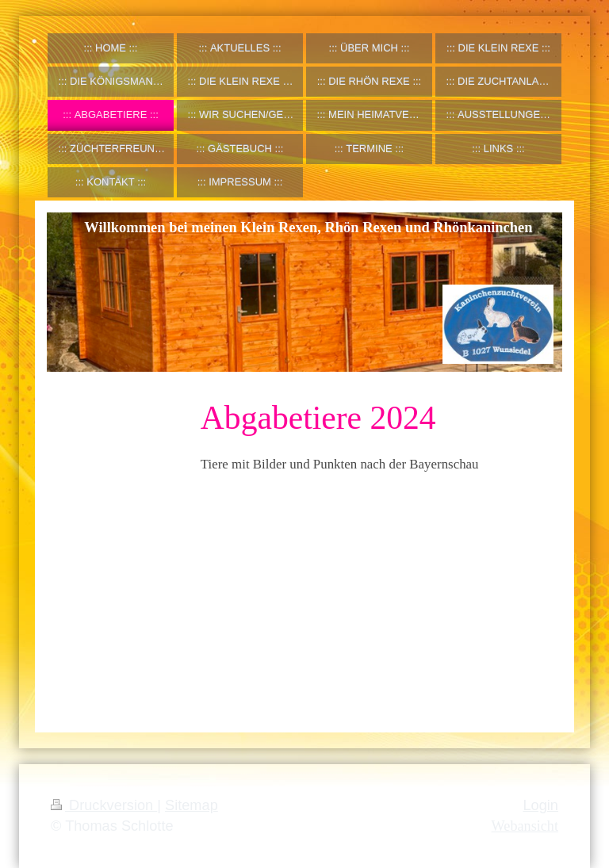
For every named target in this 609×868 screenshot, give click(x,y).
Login (540, 805)
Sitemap (192, 805)
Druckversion (104, 805)
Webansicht (525, 826)
